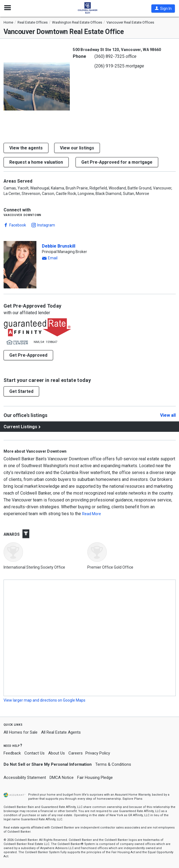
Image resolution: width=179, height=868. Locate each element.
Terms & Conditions (113, 764)
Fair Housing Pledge (95, 778)
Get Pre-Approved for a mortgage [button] (117, 162)
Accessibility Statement (25, 778)
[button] (163, 8)
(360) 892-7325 (109, 56)
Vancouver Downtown (23, 215)
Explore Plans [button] (132, 799)
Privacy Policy (98, 753)
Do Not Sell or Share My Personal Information (48, 764)
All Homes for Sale (21, 732)
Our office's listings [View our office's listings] (25, 415)
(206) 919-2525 (109, 66)
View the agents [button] (26, 148)
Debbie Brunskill (59, 246)
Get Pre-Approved (28, 355)
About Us (57, 753)
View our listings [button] (77, 148)
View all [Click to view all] (168, 415)
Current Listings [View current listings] (20, 427)
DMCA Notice (62, 778)
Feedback (12, 753)
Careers (76, 753)
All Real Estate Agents (61, 732)
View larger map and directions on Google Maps (44, 700)
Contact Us (34, 753)
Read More (92, 514)
